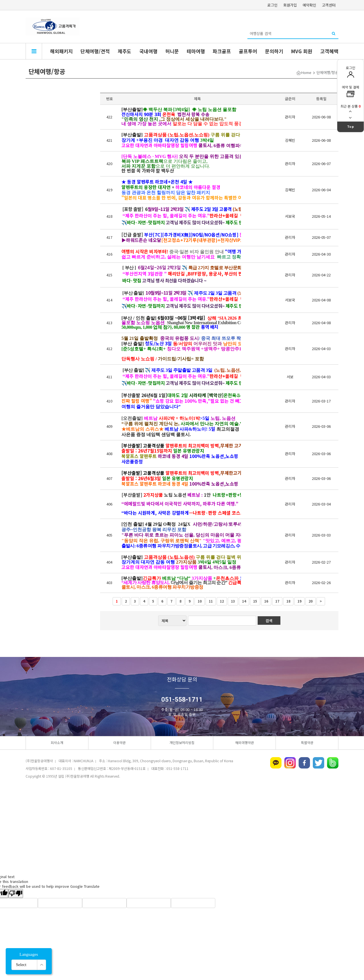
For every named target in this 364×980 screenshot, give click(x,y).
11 (211, 601)
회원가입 (290, 5)
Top (351, 127)
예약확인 (309, 5)
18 (288, 601)
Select (21, 965)
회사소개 (57, 742)
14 (244, 601)
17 (277, 601)
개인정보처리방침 (182, 742)
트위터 (318, 763)
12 (222, 601)
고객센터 (329, 5)
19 (299, 601)
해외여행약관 (245, 742)
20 (311, 601)
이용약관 (119, 742)
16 (266, 601)
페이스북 (304, 763)
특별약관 (307, 742)
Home (306, 72)
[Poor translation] (16, 893)
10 (200, 601)
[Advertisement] (182, 827)
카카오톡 (276, 763)
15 (255, 601)
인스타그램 (290, 763)
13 (233, 601)
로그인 (272, 5)
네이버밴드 (333, 763)
